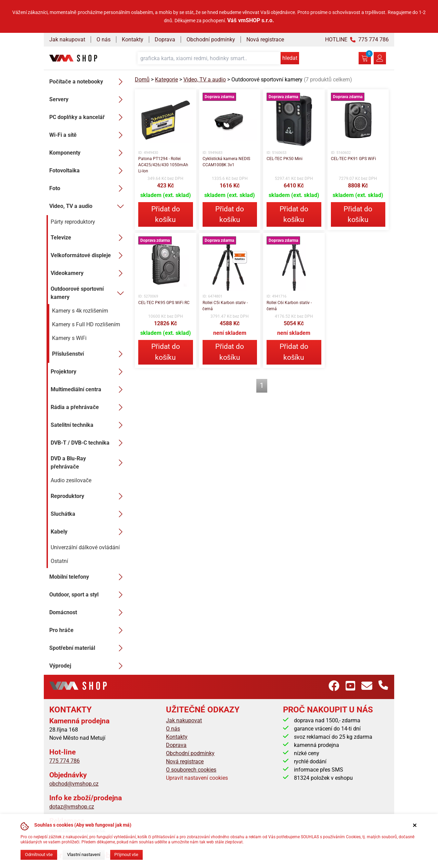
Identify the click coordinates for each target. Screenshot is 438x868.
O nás (104, 40)
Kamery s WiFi (69, 338)
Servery (88, 100)
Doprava (165, 40)
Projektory (89, 372)
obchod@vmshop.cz (74, 784)
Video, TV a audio (88, 206)
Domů (142, 80)
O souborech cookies (191, 770)
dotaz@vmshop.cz (72, 807)
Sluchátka (89, 514)
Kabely (89, 532)
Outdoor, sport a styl (88, 595)
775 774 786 (65, 761)
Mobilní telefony (88, 577)
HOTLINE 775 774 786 (357, 40)
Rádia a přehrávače (89, 407)
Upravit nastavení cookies (197, 778)
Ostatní (59, 561)
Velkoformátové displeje (89, 255)
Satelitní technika (89, 425)
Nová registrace (265, 40)
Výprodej (88, 666)
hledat (290, 58)
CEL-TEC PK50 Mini (285, 159)
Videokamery (89, 273)
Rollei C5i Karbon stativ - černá (225, 306)
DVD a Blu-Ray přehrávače (89, 463)
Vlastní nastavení (84, 854)
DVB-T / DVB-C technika (89, 443)
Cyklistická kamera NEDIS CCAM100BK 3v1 (226, 162)
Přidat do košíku (166, 214)
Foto (88, 188)
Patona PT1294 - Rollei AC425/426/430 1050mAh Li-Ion (163, 165)
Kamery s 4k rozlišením (80, 311)
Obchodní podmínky (211, 40)
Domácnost (88, 613)
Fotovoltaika (88, 171)
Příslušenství (89, 354)
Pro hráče (88, 630)
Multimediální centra (89, 390)
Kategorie (166, 80)
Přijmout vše (126, 854)
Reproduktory (89, 496)
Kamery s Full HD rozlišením (86, 324)
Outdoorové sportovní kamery (89, 293)
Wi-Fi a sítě (88, 135)
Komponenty (88, 153)
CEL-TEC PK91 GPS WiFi (353, 159)
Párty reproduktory (73, 222)
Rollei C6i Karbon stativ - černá (289, 306)
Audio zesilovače (71, 480)
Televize (89, 238)
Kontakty (133, 40)
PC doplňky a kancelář (88, 117)
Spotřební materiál (88, 648)
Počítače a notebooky (88, 82)
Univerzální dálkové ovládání (85, 547)
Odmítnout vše (39, 854)
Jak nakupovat (67, 40)
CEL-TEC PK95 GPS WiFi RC (164, 303)
